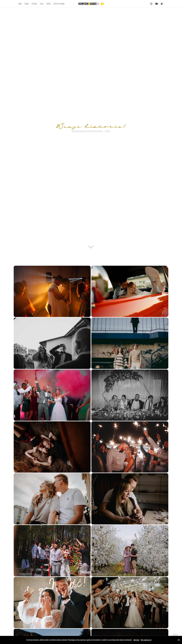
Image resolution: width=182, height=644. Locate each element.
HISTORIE (34, 4)
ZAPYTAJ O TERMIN (59, 4)
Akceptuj (136, 640)
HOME (20, 4)
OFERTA (48, 4)
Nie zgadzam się (146, 640)
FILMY (42, 4)
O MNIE (27, 4)
